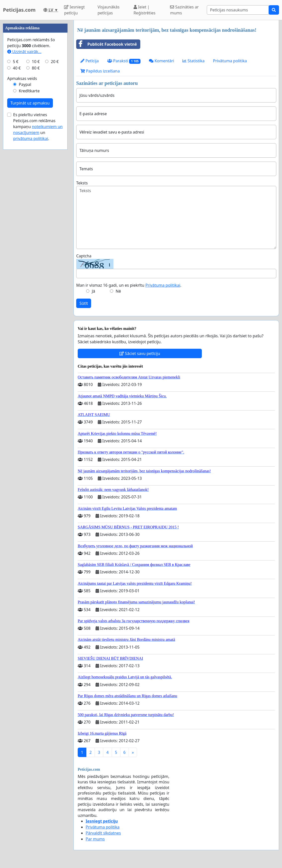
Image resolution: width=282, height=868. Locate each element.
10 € (36, 210)
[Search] (238, 10)
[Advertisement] (35, 95)
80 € (36, 217)
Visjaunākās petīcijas (108, 10)
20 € (55, 210)
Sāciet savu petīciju (140, 353)
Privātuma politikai (163, 285)
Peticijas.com (19, 10)
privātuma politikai (31, 287)
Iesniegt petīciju (74, 10)
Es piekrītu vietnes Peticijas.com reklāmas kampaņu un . (38, 276)
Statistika (194, 61)
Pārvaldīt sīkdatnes (103, 833)
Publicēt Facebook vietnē (107, 44)
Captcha (84, 256)
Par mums (95, 839)
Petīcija (90, 61)
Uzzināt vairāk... (24, 201)
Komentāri (161, 61)
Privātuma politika (230, 61)
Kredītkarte (29, 240)
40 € (17, 217)
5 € (16, 210)
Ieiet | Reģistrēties (144, 10)
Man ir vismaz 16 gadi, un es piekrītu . (129, 285)
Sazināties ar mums (184, 10)
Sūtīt (84, 303)
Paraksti (124, 61)
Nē (118, 291)
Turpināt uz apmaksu (30, 252)
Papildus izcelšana (100, 71)
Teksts (82, 183)
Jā (93, 291)
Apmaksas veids (22, 227)
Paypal (25, 233)
